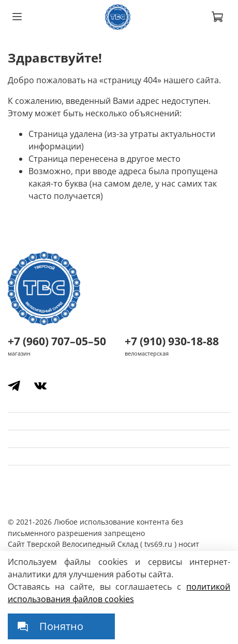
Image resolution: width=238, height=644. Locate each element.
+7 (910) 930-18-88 (172, 341)
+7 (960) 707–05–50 (57, 341)
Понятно (61, 626)
